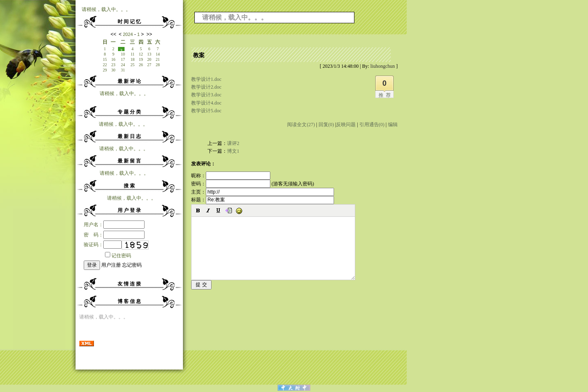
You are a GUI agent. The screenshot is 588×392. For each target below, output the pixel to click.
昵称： (231, 176)
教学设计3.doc (206, 95)
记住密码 (118, 256)
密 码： (114, 235)
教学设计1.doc (206, 79)
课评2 (233, 143)
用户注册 (111, 265)
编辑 (393, 125)
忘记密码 (132, 265)
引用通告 (372, 125)
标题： (263, 200)
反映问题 (346, 125)
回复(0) (326, 125)
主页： (263, 192)
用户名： (114, 225)
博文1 (233, 151)
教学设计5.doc (206, 111)
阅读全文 (301, 125)
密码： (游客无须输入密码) (253, 184)
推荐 (386, 95)
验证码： (103, 245)
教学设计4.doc (206, 103)
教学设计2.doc (206, 87)
